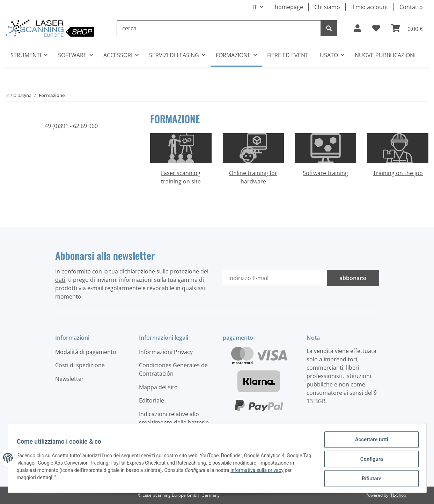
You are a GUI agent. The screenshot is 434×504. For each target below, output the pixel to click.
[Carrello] (407, 28)
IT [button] (255, 7)
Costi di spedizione (80, 365)
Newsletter (69, 379)
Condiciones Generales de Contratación (173, 369)
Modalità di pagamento (86, 352)
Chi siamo (327, 7)
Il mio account (370, 7)
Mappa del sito (158, 387)
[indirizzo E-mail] (275, 278)
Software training (325, 173)
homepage (289, 7)
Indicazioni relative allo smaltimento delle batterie (174, 418)
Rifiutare (369, 479)
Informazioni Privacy (166, 352)
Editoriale (152, 400)
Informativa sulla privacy (259, 472)
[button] (358, 28)
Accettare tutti (369, 443)
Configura (369, 461)
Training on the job (398, 173)
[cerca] (219, 28)
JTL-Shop (398, 495)
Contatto (411, 7)
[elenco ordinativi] (376, 28)
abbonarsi (353, 278)
